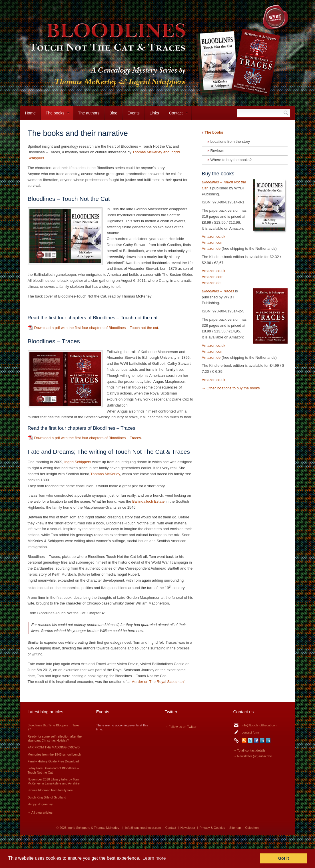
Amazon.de (211, 248)
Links (154, 113)
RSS (244, 740)
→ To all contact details (249, 750)
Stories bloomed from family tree (50, 790)
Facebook (256, 740)
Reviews (217, 151)
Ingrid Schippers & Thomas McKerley (93, 828)
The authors (89, 113)
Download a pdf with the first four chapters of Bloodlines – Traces (88, 438)
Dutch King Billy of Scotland (47, 797)
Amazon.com (213, 242)
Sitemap (235, 828)
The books (55, 115)
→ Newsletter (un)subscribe (253, 756)
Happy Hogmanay (40, 804)
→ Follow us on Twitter (181, 727)
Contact (176, 115)
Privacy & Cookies (212, 828)
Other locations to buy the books (233, 388)
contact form (251, 732)
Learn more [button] (154, 858)
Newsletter (188, 828)
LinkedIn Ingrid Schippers (262, 740)
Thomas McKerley (105, 474)
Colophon (252, 828)
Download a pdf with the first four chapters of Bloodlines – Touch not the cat (96, 328)
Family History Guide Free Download (53, 761)
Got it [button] (284, 858)
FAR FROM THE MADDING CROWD (54, 747)
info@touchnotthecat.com (260, 725)
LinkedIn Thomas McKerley (268, 740)
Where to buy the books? (231, 160)
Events (134, 113)
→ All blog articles (40, 812)
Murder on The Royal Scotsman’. (158, 682)
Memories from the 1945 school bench (54, 754)
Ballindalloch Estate (148, 501)
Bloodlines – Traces (218, 291)
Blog (113, 113)
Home (30, 113)
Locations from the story (230, 141)
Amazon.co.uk (214, 236)
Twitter (250, 740)
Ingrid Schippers (78, 462)
